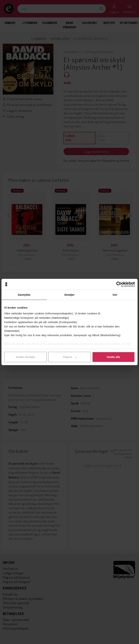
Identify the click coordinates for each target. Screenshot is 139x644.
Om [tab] (115, 295)
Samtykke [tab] (24, 295)
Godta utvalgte (26, 357)
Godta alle (113, 357)
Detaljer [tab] (69, 295)
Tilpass (70, 357)
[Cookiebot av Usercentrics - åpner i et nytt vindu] (119, 284)
